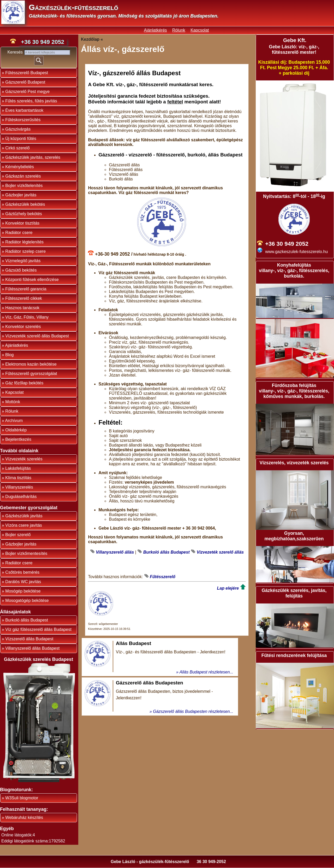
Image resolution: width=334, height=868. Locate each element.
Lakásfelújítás (18, 468)
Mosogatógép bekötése (27, 600)
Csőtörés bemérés (22, 572)
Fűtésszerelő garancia (26, 289)
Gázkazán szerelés (23, 176)
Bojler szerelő (18, 535)
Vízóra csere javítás (24, 525)
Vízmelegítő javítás (23, 261)
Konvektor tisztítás (22, 223)
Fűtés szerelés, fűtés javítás (31, 101)
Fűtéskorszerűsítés (23, 120)
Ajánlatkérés (155, 30)
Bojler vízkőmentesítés (26, 553)
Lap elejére (228, 588)
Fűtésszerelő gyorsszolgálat (31, 374)
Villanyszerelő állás (115, 552)
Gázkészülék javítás (24, 516)
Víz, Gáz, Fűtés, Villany (27, 317)
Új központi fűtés (21, 139)
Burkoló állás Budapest (27, 620)
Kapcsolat (200, 30)
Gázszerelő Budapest (25, 82)
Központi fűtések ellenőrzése (32, 280)
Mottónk (13, 402)
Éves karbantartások (24, 110)
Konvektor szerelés (23, 327)
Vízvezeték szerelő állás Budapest (37, 336)
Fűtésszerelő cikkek (24, 298)
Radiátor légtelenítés (24, 242)
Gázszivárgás (18, 129)
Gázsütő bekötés (21, 270)
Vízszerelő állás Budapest (29, 639)
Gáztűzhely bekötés (24, 214)
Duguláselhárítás (21, 497)
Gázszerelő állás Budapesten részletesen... (193, 711)
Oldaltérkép (16, 430)
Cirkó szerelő (17, 148)
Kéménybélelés (19, 167)
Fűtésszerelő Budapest (27, 73)
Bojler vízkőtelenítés (24, 186)
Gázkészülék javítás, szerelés (33, 157)
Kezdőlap (90, 39)
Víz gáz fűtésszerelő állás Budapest (38, 629)
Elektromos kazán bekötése (31, 364)
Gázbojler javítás (21, 195)
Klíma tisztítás (18, 478)
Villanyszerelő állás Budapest (32, 648)
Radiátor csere (19, 233)
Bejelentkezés (18, 439)
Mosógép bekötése (23, 591)
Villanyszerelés (19, 487)
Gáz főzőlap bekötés (24, 383)
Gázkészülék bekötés (25, 204)
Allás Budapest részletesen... (206, 672)
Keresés (16, 52)
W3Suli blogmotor (22, 798)
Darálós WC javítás (23, 582)
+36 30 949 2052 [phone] (43, 42)
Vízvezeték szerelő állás (220, 552)
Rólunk (179, 30)
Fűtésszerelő (163, 577)
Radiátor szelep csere (25, 251)
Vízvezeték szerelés (24, 459)
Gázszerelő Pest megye (27, 92)
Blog (9, 355)
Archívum (14, 421)
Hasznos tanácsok (22, 308)
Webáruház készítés (24, 817)
